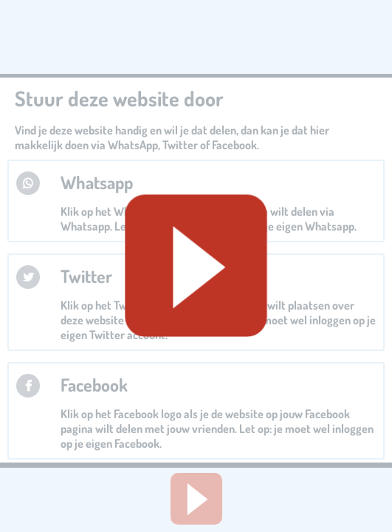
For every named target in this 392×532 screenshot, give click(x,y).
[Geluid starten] (196, 266)
